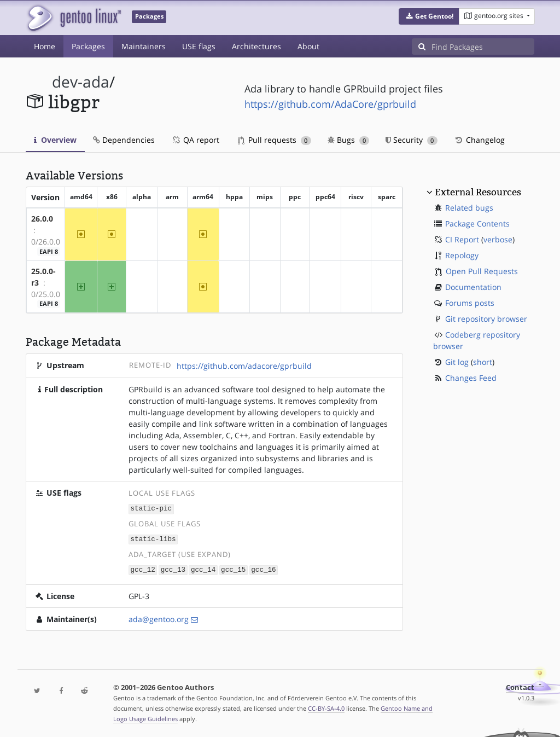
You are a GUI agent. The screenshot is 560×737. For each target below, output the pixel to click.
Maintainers (144, 46)
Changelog (479, 140)
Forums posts (470, 303)
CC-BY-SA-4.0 (326, 707)
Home (45, 46)
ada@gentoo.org (159, 617)
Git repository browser (486, 319)
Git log (457, 362)
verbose (498, 239)
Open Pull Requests (482, 271)
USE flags (199, 46)
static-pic (151, 508)
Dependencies (124, 140)
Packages (88, 46)
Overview (55, 140)
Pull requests (275, 140)
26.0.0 (42, 219)
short (483, 362)
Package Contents (477, 224)
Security (412, 140)
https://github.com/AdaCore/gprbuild (330, 104)
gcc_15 (233, 568)
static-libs (153, 538)
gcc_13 (173, 568)
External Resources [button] (478, 192)
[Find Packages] (483, 47)
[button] (429, 16)
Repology (462, 255)
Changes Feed (471, 378)
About (308, 46)
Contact (520, 686)
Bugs (349, 140)
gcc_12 (143, 568)
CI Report (462, 239)
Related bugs (469, 208)
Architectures (256, 46)
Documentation (473, 287)
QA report (195, 140)
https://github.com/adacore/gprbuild (244, 366)
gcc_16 (263, 568)
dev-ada (81, 82)
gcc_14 (203, 568)
